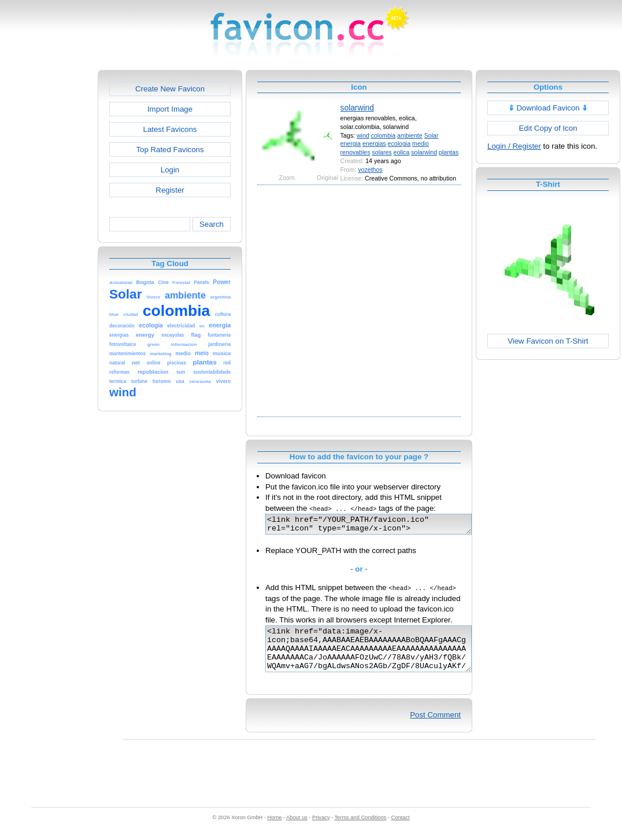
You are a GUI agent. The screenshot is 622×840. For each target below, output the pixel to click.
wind (363, 135)
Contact (401, 830)
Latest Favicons (170, 129)
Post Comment (435, 727)
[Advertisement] (114, 299)
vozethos (370, 170)
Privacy (321, 830)
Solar (432, 135)
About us (297, 830)
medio (421, 143)
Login (170, 170)
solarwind (357, 108)
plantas (449, 152)
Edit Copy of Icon (548, 128)
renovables (356, 152)
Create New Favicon (170, 89)
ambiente (410, 135)
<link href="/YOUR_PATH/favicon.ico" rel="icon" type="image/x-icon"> (381, 526)
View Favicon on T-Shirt (548, 341)
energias (374, 143)
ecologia (399, 143)
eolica (402, 152)
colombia (383, 135)
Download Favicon (548, 108)
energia (351, 143)
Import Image (170, 109)
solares (382, 152)
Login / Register (514, 146)
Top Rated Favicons (170, 150)
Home (275, 830)
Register (170, 190)
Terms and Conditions (360, 830)
